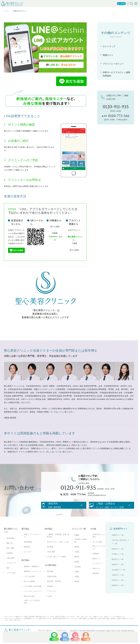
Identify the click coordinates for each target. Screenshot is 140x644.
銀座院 (77, 556)
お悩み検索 (10, 567)
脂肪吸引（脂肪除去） (32, 576)
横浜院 (77, 566)
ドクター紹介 (11, 582)
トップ (6, 11)
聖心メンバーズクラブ (99, 557)
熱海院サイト (116, 574)
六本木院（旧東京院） (81, 550)
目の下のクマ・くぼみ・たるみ (58, 551)
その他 (49, 606)
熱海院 (77, 571)
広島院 (77, 586)
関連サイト (96, 568)
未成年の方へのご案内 (99, 545)
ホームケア (28, 561)
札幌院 (77, 545)
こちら (60, 412)
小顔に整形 (51, 561)
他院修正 (50, 596)
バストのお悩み (30, 586)
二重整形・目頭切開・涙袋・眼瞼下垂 (58, 545)
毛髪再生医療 (52, 586)
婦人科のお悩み (30, 606)
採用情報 (96, 563)
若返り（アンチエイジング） (33, 545)
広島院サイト (116, 590)
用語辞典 (96, 583)
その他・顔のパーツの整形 (57, 566)
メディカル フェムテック (33, 601)
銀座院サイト (116, 558)
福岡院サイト (116, 595)
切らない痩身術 (30, 591)
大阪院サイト (116, 584)
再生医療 (50, 581)
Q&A (8, 577)
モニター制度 (97, 551)
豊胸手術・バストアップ (33, 581)
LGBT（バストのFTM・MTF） (32, 611)
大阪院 (77, 581)
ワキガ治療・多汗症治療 (33, 596)
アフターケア (11, 572)
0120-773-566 (78, 494)
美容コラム (96, 578)
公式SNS (121, 4)
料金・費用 (10, 558)
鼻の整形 (50, 556)
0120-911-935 (78, 488)
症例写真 (9, 563)
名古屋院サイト (117, 579)
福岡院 (77, 591)
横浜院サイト (116, 569)
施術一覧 (9, 553)
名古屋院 (78, 576)
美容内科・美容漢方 (54, 591)
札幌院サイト (116, 545)
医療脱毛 (27, 556)
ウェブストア (97, 573)
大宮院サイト (116, 564)
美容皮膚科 (28, 551)
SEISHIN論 (10, 548)
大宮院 (77, 561)
